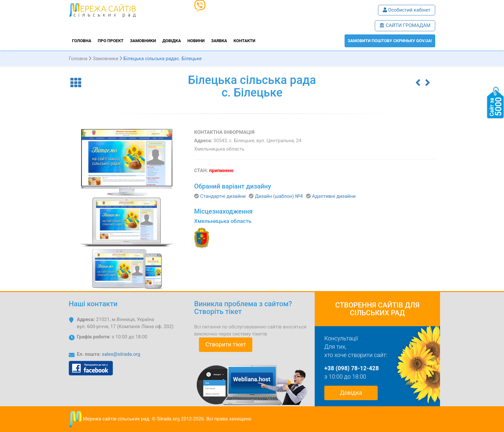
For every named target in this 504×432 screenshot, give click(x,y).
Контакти (245, 41)
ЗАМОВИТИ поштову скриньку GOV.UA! (390, 41)
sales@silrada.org (121, 354)
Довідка (172, 41)
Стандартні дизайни (223, 196)
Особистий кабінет (407, 10)
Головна (82, 41)
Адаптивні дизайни (334, 196)
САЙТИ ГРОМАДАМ (405, 25)
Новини (196, 41)
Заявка (219, 41)
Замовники (143, 41)
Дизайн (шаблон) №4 (279, 196)
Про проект (111, 41)
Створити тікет (226, 344)
